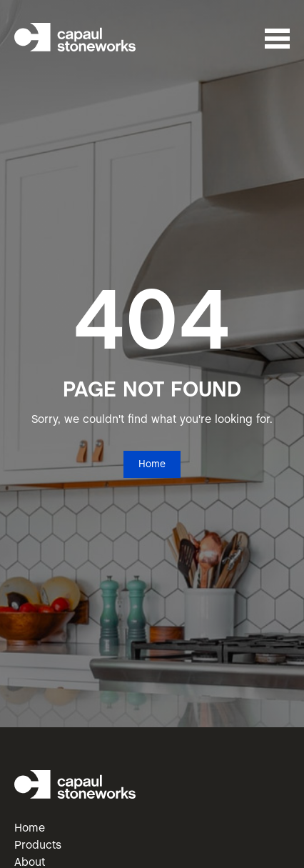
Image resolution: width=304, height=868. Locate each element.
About (30, 863)
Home (152, 465)
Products (38, 845)
